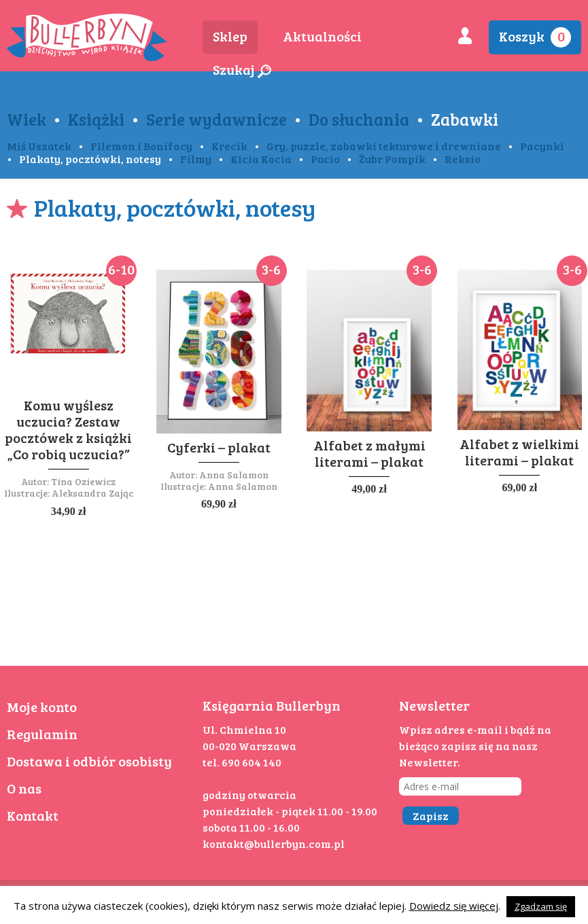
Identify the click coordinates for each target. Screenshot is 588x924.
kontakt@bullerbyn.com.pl (274, 843)
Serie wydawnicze (217, 119)
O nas (24, 788)
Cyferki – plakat (219, 447)
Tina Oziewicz (83, 481)
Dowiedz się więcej (454, 906)
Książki (96, 119)
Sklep (230, 36)
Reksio (463, 159)
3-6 (271, 269)
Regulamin (42, 734)
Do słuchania (359, 119)
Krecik (229, 146)
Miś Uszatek (39, 146)
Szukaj (242, 69)
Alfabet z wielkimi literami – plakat (519, 452)
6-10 (121, 269)
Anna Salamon (234, 475)
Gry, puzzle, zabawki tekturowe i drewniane (384, 146)
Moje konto (42, 707)
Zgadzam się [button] (541, 906)
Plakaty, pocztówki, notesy (90, 159)
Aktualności (322, 36)
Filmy (196, 159)
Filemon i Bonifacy (141, 146)
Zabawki (465, 119)
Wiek (27, 119)
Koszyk (535, 37)
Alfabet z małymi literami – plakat (369, 453)
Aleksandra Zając (92, 493)
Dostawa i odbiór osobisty (89, 761)
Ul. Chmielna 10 (244, 729)
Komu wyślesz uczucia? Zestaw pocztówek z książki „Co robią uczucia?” (68, 429)
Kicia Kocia (261, 159)
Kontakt (33, 815)
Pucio (325, 159)
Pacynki (542, 146)
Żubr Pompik (392, 159)
